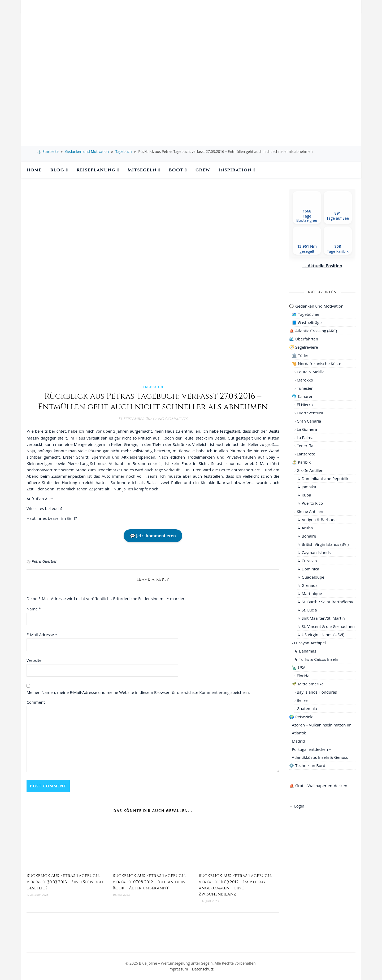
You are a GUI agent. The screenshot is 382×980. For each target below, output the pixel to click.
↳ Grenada (307, 585)
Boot (176, 170)
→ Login (297, 806)
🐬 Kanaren (303, 396)
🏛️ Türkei (301, 355)
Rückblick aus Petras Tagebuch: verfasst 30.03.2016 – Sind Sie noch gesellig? (65, 882)
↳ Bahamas (305, 651)
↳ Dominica (308, 569)
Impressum (178, 969)
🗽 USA (299, 667)
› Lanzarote (305, 454)
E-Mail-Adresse (42, 635)
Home (34, 170)
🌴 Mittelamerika (308, 684)
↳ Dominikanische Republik (323, 478)
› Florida (302, 676)
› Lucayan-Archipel (309, 643)
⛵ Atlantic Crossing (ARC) (313, 331)
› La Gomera (306, 429)
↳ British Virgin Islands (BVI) (323, 544)
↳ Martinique (310, 593)
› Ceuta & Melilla (309, 372)
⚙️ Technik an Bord (307, 765)
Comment (36, 702)
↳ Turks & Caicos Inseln (316, 659)
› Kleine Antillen (309, 511)
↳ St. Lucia (307, 610)
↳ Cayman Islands (314, 552)
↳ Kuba (304, 495)
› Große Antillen (309, 470)
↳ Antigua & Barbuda (317, 520)
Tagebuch (124, 151)
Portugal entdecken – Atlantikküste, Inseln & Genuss (320, 753)
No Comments (172, 419)
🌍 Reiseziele (301, 717)
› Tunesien (304, 388)
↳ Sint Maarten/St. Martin (321, 618)
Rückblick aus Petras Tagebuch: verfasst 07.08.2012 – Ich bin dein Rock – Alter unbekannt (149, 882)
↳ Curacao (307, 561)
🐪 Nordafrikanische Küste (316, 363)
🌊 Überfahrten (304, 339)
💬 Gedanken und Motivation (316, 306)
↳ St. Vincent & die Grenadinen (326, 626)
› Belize (301, 700)
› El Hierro (304, 405)
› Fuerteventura (309, 413)
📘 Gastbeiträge (307, 322)
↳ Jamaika (307, 487)
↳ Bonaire (307, 536)
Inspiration (235, 170)
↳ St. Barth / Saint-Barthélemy (325, 602)
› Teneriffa (304, 446)
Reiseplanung (96, 170)
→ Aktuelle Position (322, 266)
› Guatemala (306, 708)
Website (34, 660)
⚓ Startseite (48, 151)
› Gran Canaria (308, 421)
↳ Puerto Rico (310, 503)
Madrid (298, 741)
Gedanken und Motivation (87, 151)
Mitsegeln (142, 170)
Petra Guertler (44, 561)
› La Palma (304, 437)
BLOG (57, 170)
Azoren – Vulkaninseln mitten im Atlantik (322, 729)
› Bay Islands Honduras (316, 692)
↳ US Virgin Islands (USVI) (321, 635)
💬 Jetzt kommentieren (153, 536)
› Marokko (304, 380)
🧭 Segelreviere (304, 347)
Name (34, 609)
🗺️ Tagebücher (306, 314)
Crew (203, 170)
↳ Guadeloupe (311, 577)
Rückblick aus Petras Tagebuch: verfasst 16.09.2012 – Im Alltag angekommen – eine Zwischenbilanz (235, 885)
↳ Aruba (305, 528)
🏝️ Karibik (301, 462)
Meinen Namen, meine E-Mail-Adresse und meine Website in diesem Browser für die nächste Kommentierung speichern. (138, 692)
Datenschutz (203, 969)
